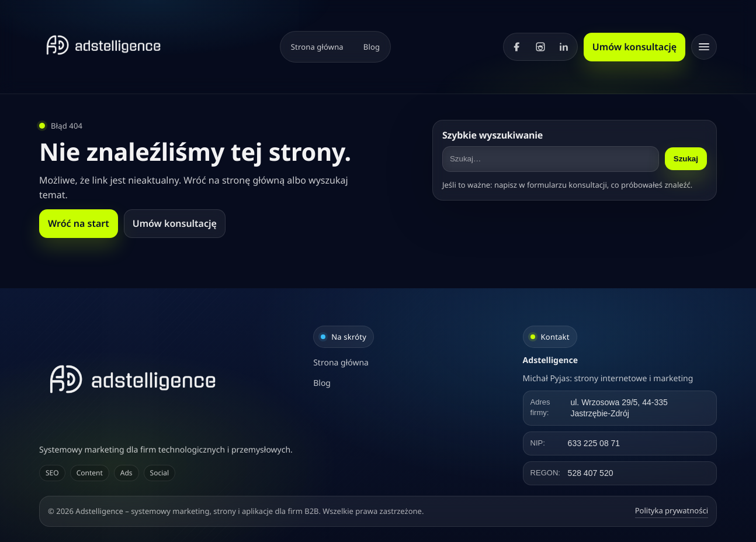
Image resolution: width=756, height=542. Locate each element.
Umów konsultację (634, 47)
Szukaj (686, 159)
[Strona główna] (103, 45)
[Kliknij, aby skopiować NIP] (620, 443)
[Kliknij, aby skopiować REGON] (620, 473)
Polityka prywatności (672, 510)
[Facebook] (517, 47)
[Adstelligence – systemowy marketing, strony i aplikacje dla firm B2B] (169, 379)
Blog (372, 47)
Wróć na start (79, 223)
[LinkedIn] (564, 47)
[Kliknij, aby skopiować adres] (620, 408)
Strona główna (317, 47)
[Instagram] (540, 47)
